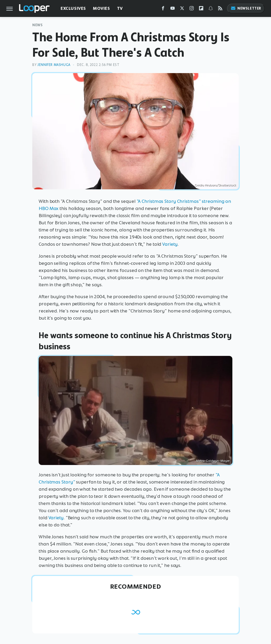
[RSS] (220, 9)
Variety (170, 244)
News (37, 25)
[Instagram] (192, 9)
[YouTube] (173, 9)
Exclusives (73, 8)
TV (120, 8)
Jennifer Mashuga (54, 65)
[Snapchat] (211, 9)
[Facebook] (163, 9)
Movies (101, 8)
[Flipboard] (201, 9)
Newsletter (246, 8)
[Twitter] (182, 9)
